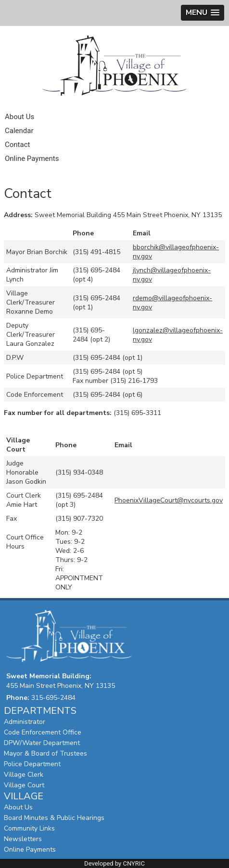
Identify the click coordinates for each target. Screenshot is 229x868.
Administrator (25, 722)
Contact (17, 145)
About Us (19, 117)
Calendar (19, 131)
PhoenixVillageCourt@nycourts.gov (169, 500)
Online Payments (32, 159)
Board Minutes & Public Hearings (54, 818)
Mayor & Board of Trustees (45, 753)
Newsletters (23, 839)
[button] (203, 13)
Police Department (32, 764)
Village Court (24, 785)
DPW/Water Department (42, 743)
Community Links (29, 828)
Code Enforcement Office (43, 732)
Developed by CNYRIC (114, 863)
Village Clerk (24, 775)
